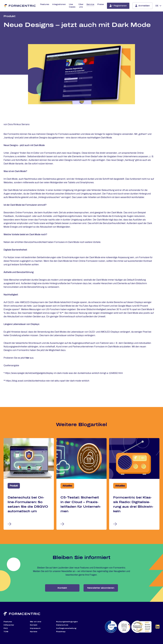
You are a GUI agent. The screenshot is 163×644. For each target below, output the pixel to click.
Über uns (81, 6)
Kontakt (62, 588)
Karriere (34, 632)
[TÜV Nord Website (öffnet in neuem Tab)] (111, 627)
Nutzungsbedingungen (67, 622)
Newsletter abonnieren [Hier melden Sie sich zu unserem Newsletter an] (101, 588)
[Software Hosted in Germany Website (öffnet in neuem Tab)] (124, 627)
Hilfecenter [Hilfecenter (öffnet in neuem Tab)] (9, 625)
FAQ (6, 628)
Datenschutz (62, 625)
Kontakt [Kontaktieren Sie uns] (34, 625)
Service (90, 4)
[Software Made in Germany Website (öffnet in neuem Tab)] (141, 627)
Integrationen (59, 4)
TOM (6, 632)
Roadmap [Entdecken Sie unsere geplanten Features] (61, 632)
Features (45, 4)
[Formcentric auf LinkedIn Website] (158, 627)
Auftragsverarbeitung (66, 628)
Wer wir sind (36, 622)
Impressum (35, 628)
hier (27, 358)
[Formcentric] (20, 6)
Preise (101, 4)
